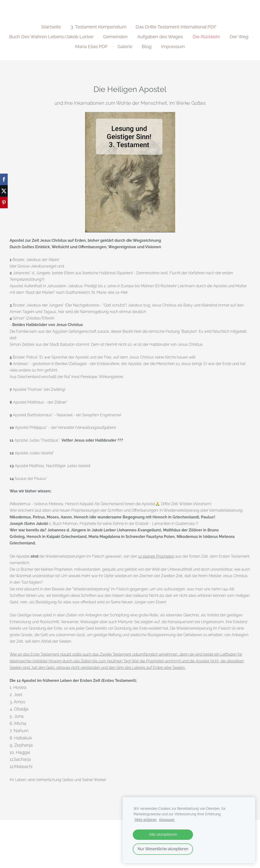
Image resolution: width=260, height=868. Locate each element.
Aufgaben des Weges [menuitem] (174, 39)
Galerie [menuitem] (139, 49)
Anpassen (167, 819)
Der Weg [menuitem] (70, 49)
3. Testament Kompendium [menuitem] (98, 29)
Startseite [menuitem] (51, 29)
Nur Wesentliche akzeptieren (163, 849)
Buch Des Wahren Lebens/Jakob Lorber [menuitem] (66, 39)
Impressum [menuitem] (187, 49)
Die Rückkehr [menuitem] (220, 39)
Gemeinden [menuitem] (130, 39)
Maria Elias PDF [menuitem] (106, 49)
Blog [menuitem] (161, 49)
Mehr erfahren (146, 819)
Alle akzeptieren (163, 834)
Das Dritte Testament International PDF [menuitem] (176, 29)
